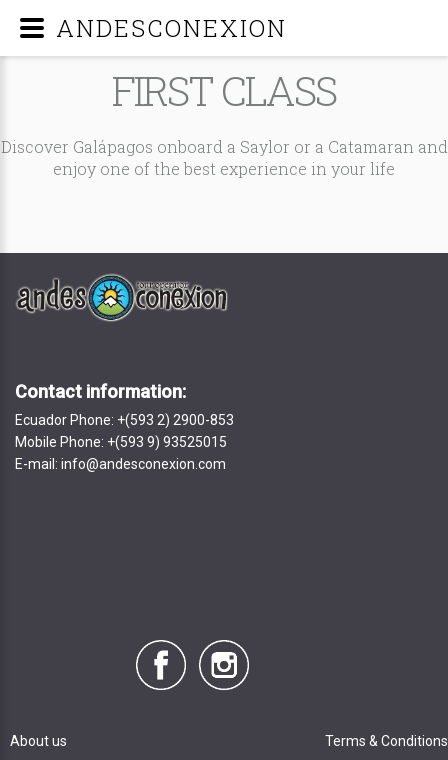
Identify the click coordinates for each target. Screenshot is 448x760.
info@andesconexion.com (143, 464)
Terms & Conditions (386, 741)
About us (38, 741)
